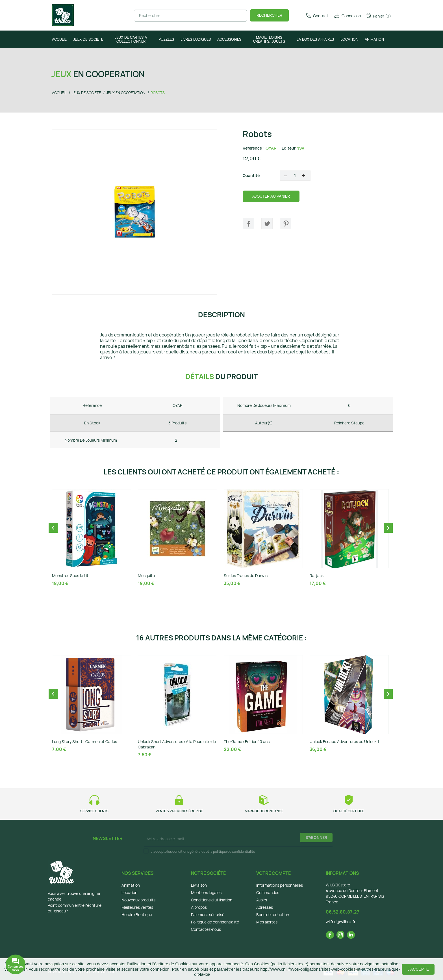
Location (129, 892)
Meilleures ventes (137, 907)
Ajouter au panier (271, 196)
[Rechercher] (190, 16)
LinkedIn (351, 935)
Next (388, 528)
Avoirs (262, 900)
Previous (53, 528)
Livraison (199, 885)
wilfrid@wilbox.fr (341, 922)
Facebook (330, 935)
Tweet (267, 223)
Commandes (268, 892)
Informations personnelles (280, 885)
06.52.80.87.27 (343, 912)
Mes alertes (267, 922)
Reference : (253, 148)
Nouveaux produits (138, 900)
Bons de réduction (273, 915)
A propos (199, 907)
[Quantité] (295, 176)
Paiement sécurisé (208, 915)
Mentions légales (206, 892)
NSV (300, 148)
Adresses (265, 907)
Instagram (340, 935)
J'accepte (418, 969)
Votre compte (273, 873)
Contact (317, 16)
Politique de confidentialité (215, 922)
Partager (248, 223)
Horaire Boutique (137, 915)
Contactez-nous (206, 929)
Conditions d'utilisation (212, 900)
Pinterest (286, 223)
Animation (131, 885)
